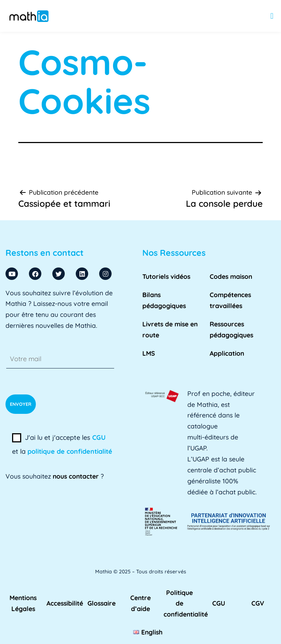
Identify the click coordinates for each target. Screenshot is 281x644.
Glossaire (102, 603)
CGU (99, 437)
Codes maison (231, 276)
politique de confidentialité (70, 451)
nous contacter (76, 476)
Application (227, 353)
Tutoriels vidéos (166, 276)
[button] (272, 16)
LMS (149, 353)
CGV (258, 603)
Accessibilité (65, 603)
